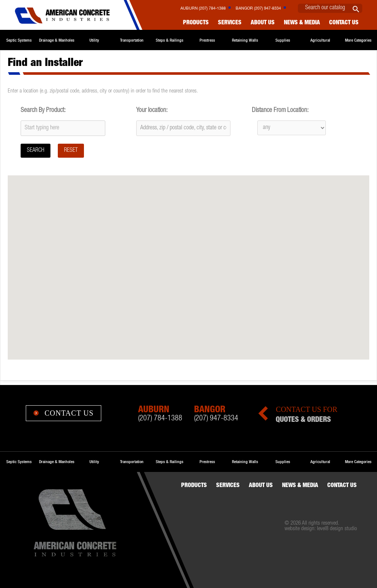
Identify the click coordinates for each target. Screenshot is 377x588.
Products (196, 23)
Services (230, 23)
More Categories (358, 40)
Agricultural (320, 40)
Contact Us (64, 413)
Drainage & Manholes (57, 40)
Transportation (132, 40)
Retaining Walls (245, 40)
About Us (263, 23)
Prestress (207, 40)
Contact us (344, 23)
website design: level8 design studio (321, 529)
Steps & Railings (170, 40)
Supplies (283, 40)
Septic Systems (19, 40)
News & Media (302, 23)
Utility (94, 40)
